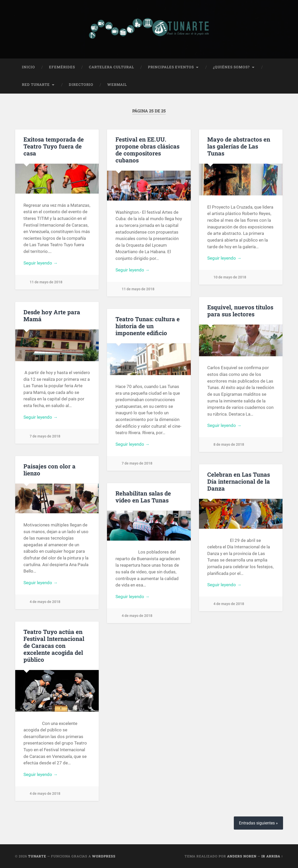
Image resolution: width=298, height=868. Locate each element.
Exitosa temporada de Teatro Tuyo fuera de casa (54, 146)
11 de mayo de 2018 (46, 282)
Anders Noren (242, 856)
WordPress (104, 856)
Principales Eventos (171, 67)
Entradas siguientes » (258, 823)
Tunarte (37, 856)
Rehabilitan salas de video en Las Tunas (143, 496)
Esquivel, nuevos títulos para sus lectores (240, 310)
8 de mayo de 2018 (229, 444)
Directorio (81, 84)
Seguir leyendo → (40, 263)
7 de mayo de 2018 (45, 436)
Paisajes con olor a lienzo (49, 469)
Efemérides (62, 67)
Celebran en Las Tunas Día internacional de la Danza (239, 481)
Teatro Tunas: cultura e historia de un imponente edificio (148, 326)
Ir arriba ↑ (272, 856)
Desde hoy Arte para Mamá (52, 315)
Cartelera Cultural (111, 67)
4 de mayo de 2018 (45, 602)
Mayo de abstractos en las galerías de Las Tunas (239, 146)
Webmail (117, 84)
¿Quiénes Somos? (231, 67)
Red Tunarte (36, 84)
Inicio (28, 67)
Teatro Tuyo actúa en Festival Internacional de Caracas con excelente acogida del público (54, 645)
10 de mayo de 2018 (230, 277)
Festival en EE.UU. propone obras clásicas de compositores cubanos (147, 149)
